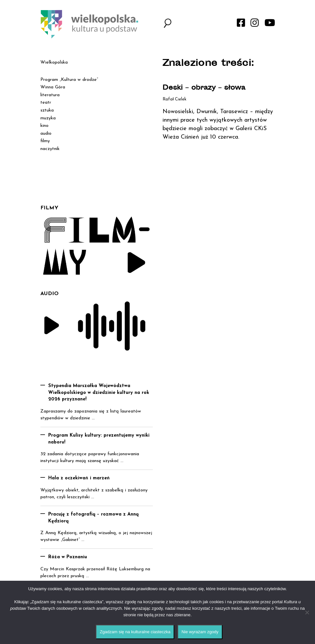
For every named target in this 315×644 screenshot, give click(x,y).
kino (44, 126)
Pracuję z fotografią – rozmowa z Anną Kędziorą (93, 518)
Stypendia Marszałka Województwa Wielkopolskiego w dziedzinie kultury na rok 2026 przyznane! (99, 393)
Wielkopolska (54, 62)
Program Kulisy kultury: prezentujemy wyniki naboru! (99, 439)
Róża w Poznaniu (68, 557)
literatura (50, 95)
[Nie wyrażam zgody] (307, 612)
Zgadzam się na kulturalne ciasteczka (135, 632)
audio (46, 134)
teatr (46, 103)
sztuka (47, 110)
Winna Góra (53, 87)
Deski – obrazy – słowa (204, 88)
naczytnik (50, 149)
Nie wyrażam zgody (200, 632)
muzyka (48, 118)
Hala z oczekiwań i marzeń (79, 478)
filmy (45, 141)
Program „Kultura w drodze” (69, 80)
